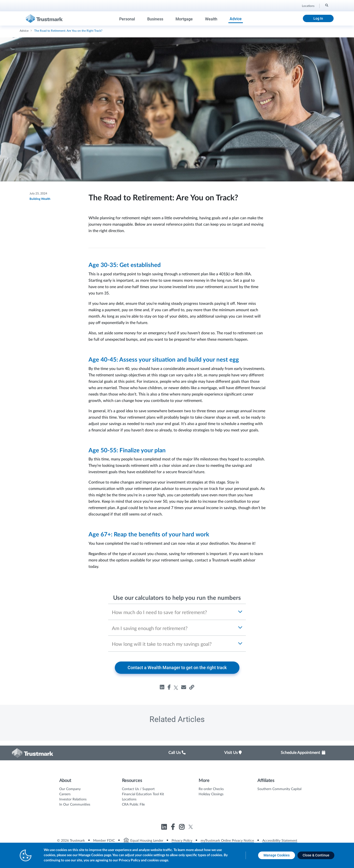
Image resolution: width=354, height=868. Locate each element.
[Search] (326, 5)
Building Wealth (40, 199)
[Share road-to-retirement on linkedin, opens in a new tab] (162, 687)
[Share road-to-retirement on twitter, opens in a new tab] (176, 687)
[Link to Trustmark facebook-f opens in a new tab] (173, 828)
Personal (127, 19)
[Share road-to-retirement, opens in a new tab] (184, 687)
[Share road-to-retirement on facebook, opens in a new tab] (169, 687)
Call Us (177, 753)
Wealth (211, 19)
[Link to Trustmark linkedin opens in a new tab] (165, 828)
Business (155, 19)
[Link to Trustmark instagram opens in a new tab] (182, 828)
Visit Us (233, 753)
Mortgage (184, 19)
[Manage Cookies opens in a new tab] (277, 855)
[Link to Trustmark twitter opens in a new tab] (191, 827)
